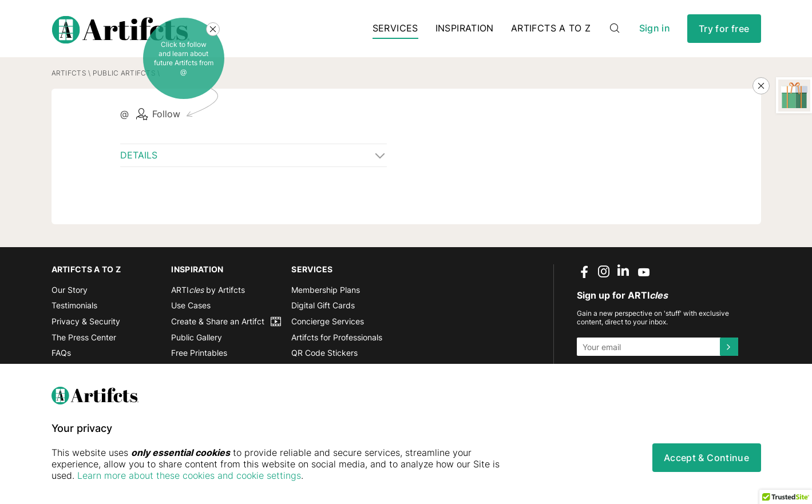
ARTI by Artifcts (208, 290)
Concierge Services (328, 321)
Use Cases (191, 305)
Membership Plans (326, 290)
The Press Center (84, 337)
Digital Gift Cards (323, 305)
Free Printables (199, 353)
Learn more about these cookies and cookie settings (189, 475)
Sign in (655, 28)
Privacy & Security (86, 321)
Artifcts (69, 73)
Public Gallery (197, 337)
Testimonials (74, 305)
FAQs (61, 353)
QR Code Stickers (324, 353)
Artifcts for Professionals (337, 337)
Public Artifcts (124, 73)
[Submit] (729, 347)
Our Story (70, 290)
